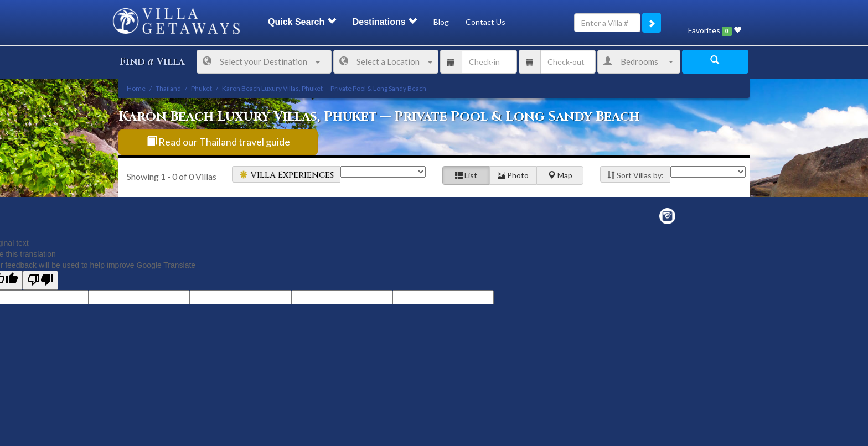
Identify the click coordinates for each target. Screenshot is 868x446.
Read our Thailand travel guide (218, 142)
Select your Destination (261, 61)
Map (560, 175)
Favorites (715, 31)
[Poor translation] (40, 280)
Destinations (385, 22)
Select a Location (386, 61)
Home (136, 88)
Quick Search (302, 22)
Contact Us (485, 22)
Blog (441, 22)
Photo (513, 175)
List (466, 175)
